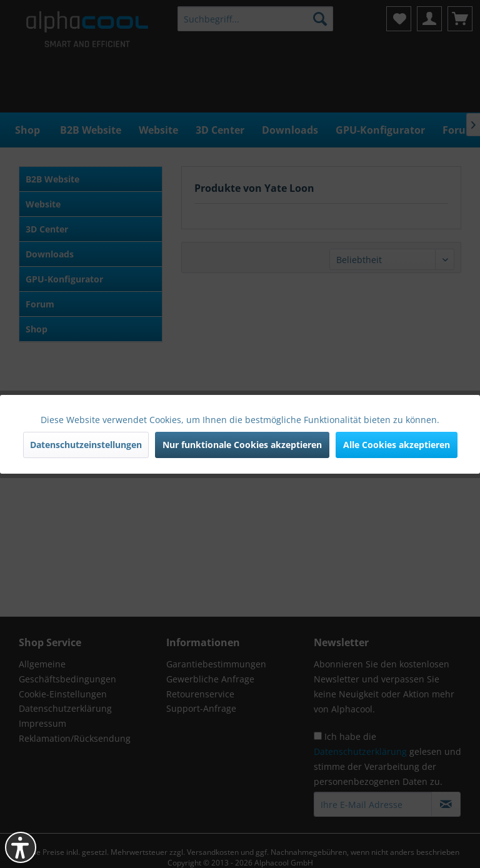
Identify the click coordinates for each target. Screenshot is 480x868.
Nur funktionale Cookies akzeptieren (242, 445)
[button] (21, 847)
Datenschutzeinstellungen (86, 445)
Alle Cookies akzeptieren (397, 445)
